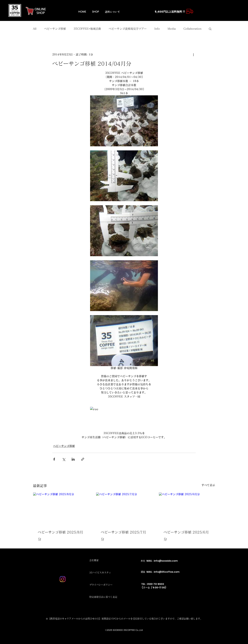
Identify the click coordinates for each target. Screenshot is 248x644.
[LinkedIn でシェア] (73, 459)
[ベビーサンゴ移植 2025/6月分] (187, 508)
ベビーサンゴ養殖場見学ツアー (128, 29)
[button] (210, 29)
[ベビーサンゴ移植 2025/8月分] (61, 508)
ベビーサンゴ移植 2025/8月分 (60, 536)
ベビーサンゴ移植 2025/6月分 (186, 536)
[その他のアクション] (193, 54)
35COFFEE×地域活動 (87, 29)
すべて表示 (208, 485)
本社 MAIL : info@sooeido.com (159, 561)
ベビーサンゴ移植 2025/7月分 (123, 536)
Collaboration (192, 29)
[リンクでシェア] (83, 459)
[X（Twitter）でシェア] (64, 459)
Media (172, 29)
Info (157, 29)
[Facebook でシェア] (54, 459)
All (35, 29)
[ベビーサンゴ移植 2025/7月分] (124, 508)
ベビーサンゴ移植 (55, 29)
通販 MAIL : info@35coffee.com (160, 572)
